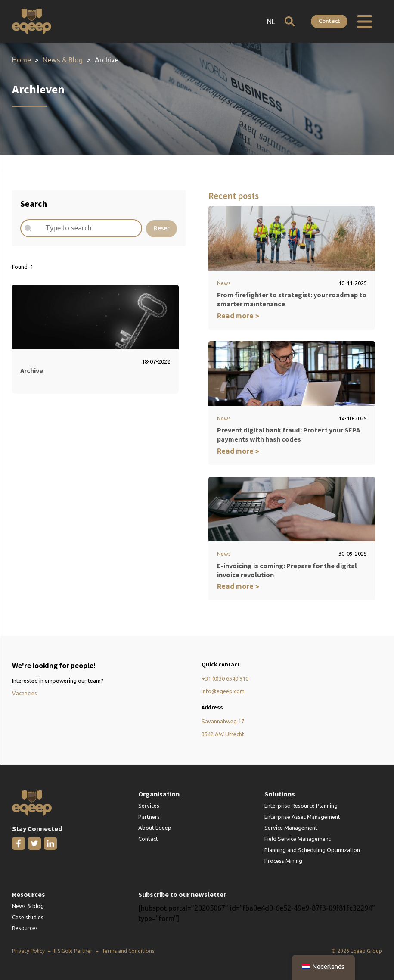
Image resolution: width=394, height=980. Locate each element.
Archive (32, 370)
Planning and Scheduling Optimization (312, 850)
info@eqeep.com (223, 691)
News (224, 283)
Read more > (238, 316)
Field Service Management (298, 839)
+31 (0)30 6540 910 (225, 679)
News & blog (28, 906)
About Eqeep (155, 828)
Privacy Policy (28, 951)
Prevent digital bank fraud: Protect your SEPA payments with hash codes (289, 435)
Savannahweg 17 (223, 722)
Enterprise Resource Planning (301, 806)
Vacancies (25, 694)
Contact (329, 21)
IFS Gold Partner (73, 951)
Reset (162, 228)
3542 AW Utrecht (223, 734)
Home (22, 60)
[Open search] (289, 21)
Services (149, 806)
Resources (25, 928)
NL (270, 22)
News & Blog (63, 60)
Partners (149, 817)
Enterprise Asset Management (302, 817)
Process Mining (283, 861)
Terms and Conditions (128, 951)
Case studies (28, 918)
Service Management (291, 828)
